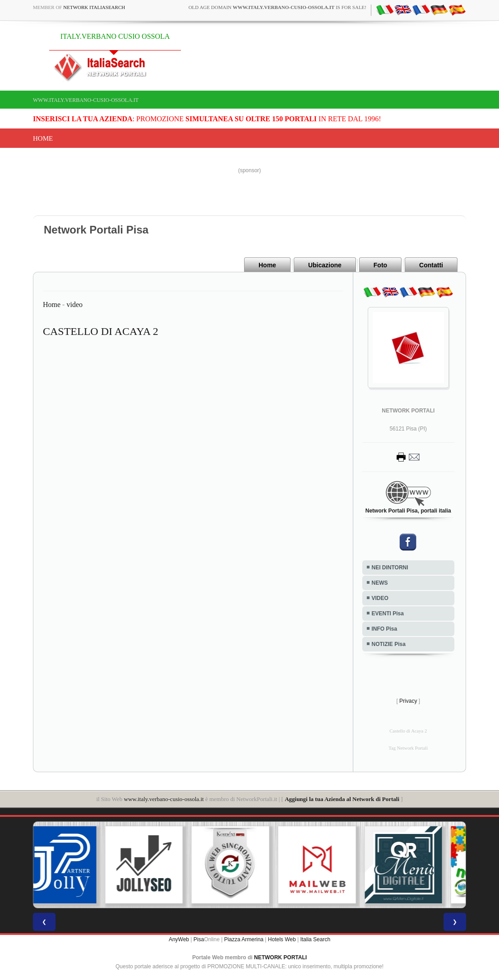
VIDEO (380, 598)
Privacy (408, 701)
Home (43, 138)
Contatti (431, 265)
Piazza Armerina (244, 939)
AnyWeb (179, 939)
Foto (380, 265)
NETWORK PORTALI (280, 957)
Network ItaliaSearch (94, 7)
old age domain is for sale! (277, 7)
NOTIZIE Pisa (389, 644)
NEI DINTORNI (390, 568)
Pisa (199, 939)
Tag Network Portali (408, 748)
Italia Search (315, 939)
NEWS (380, 583)
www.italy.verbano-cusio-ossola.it (86, 100)
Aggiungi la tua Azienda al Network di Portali (342, 799)
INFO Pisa (385, 629)
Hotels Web (282, 939)
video (74, 305)
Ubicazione (325, 265)
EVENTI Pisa (388, 614)
